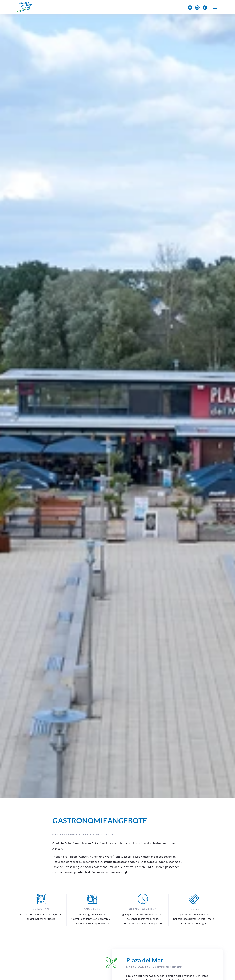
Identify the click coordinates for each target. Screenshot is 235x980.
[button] (215, 7)
